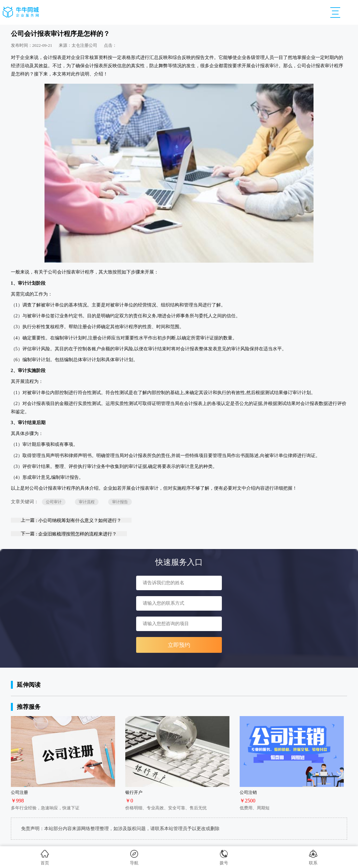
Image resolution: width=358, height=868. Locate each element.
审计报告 (120, 502)
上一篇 (71, 520)
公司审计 (54, 502)
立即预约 (179, 645)
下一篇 (69, 534)
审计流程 (87, 502)
